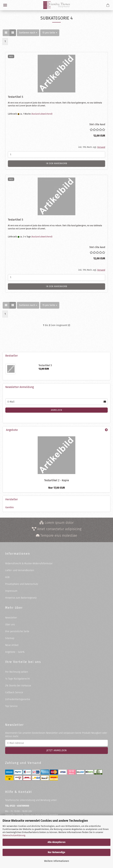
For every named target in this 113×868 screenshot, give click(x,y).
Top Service (11, 706)
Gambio (10, 507)
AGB (7, 577)
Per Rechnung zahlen (17, 672)
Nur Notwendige (56, 852)
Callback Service (14, 692)
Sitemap (10, 638)
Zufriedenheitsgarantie (18, 699)
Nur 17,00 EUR (57, 488)
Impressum (11, 591)
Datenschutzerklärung (14, 835)
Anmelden (56, 410)
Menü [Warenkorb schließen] (5, 5)
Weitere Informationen (57, 861)
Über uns (10, 625)
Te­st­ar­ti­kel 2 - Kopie (57, 480)
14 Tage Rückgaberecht (17, 679)
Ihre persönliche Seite (17, 631)
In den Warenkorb (57, 163)
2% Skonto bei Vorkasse (18, 686)
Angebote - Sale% (15, 652)
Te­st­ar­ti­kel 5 (15, 97)
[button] (6, 33)
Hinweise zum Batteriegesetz (21, 598)
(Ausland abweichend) (42, 114)
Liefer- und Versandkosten (20, 570)
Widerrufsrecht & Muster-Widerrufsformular (29, 563)
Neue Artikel (12, 645)
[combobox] (28, 33)
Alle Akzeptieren (56, 842)
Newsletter (11, 618)
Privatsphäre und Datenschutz (22, 584)
